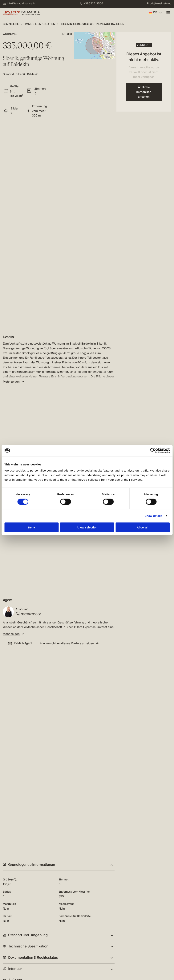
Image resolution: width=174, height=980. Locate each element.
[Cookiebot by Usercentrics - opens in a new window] (153, 451)
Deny (32, 527)
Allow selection (87, 527)
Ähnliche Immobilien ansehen (144, 92)
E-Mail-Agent (20, 643)
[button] (59, 865)
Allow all (143, 527)
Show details (154, 516)
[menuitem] (19, 4)
